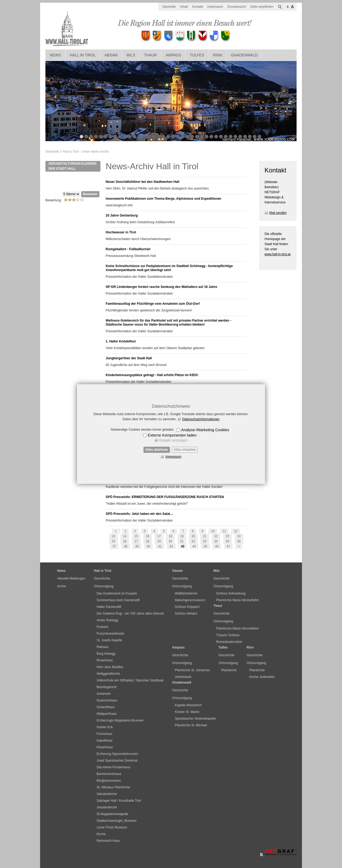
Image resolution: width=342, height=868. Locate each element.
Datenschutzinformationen (201, 419)
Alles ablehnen (157, 450)
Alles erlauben (185, 450)
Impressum (173, 457)
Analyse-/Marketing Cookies (205, 430)
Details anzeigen (173, 440)
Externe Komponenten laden (172, 435)
